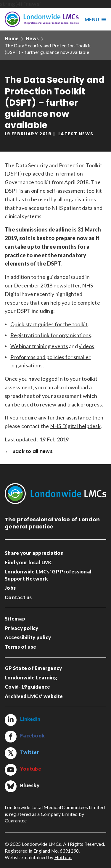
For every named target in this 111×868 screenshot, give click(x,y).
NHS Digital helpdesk (75, 426)
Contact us (18, 597)
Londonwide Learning (31, 677)
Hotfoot (63, 857)
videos (87, 346)
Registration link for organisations (51, 335)
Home (12, 38)
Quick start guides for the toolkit (49, 324)
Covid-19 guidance (27, 687)
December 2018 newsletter (47, 285)
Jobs (10, 588)
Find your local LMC (29, 562)
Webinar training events (39, 346)
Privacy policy (22, 628)
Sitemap (15, 619)
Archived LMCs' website (34, 696)
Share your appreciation (34, 553)
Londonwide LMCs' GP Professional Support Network (48, 575)
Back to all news (33, 452)
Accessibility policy (28, 637)
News (32, 38)
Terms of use (20, 647)
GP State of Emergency (33, 668)
